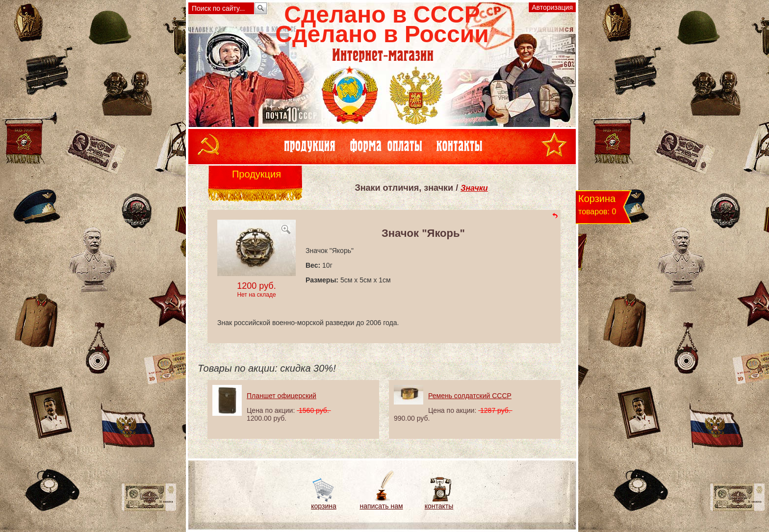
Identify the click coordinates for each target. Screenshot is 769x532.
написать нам (381, 506)
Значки (474, 188)
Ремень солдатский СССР (470, 396)
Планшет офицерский (282, 396)
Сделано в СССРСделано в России (382, 24)
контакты (439, 506)
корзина (323, 506)
